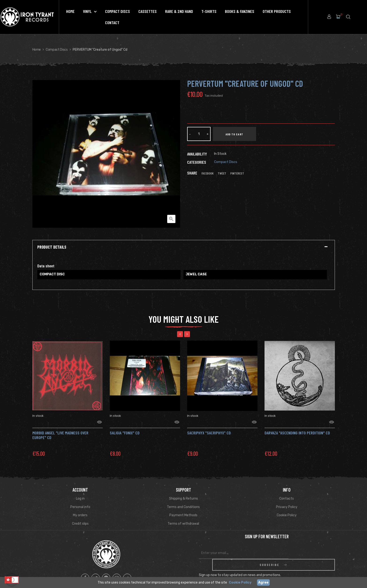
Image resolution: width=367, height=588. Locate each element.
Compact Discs (226, 162)
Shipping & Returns (183, 493)
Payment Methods (183, 509)
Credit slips (80, 518)
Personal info (80, 501)
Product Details (52, 247)
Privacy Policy (287, 501)
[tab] (184, 247)
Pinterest (237, 173)
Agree (263, 582)
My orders (80, 509)
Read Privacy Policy (296, 565)
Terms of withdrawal (183, 518)
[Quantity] (199, 134)
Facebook (208, 173)
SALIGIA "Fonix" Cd (125, 427)
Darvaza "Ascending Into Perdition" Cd (297, 427)
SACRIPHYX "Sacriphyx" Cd (209, 427)
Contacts (287, 493)
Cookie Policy (287, 509)
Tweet (222, 173)
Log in (80, 493)
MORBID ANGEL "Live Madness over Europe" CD (60, 429)
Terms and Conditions (183, 501)
